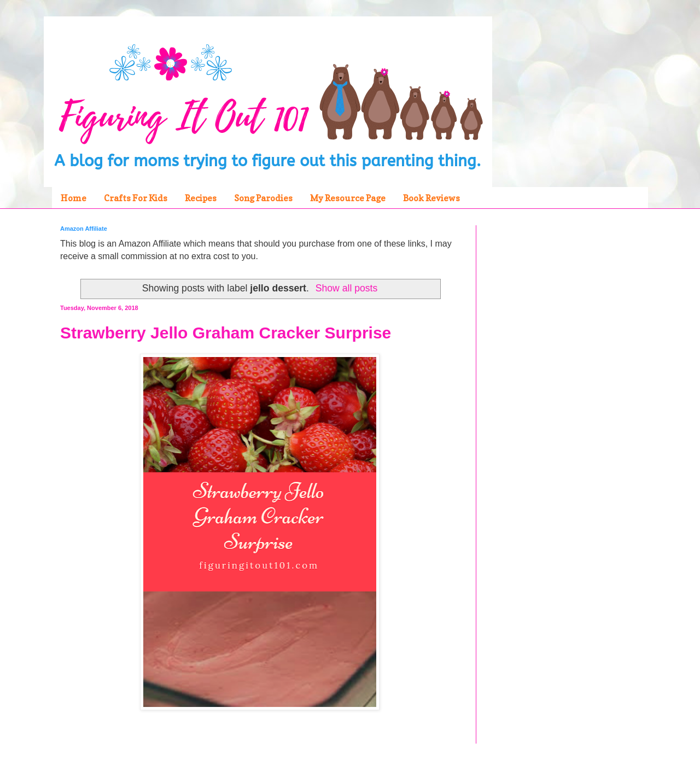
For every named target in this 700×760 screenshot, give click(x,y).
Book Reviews (431, 198)
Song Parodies (263, 198)
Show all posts (346, 288)
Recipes (201, 198)
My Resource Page (348, 198)
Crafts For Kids (136, 198)
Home (74, 198)
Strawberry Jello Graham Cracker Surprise (226, 333)
